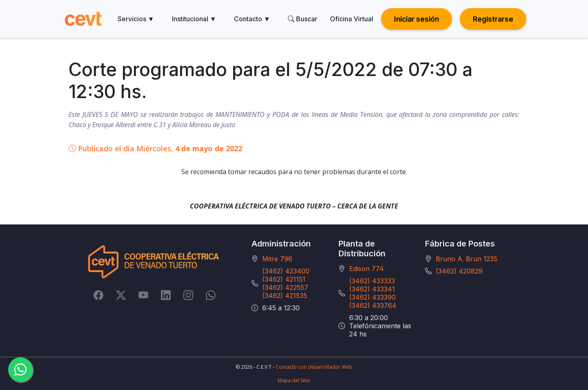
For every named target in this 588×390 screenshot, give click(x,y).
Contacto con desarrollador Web (314, 367)
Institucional (194, 19)
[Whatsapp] (211, 295)
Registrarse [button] (493, 19)
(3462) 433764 (373, 305)
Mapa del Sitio (294, 380)
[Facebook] (98, 295)
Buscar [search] (303, 19)
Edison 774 (366, 269)
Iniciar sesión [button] (416, 19)
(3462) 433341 (372, 289)
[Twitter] (121, 295)
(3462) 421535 (285, 296)
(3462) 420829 (459, 271)
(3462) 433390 (372, 297)
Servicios (136, 19)
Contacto (252, 19)
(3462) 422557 (285, 287)
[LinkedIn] (166, 295)
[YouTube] (143, 295)
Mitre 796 (277, 259)
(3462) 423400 (286, 271)
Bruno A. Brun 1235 (467, 259)
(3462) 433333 (372, 281)
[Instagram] (188, 295)
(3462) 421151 (284, 279)
